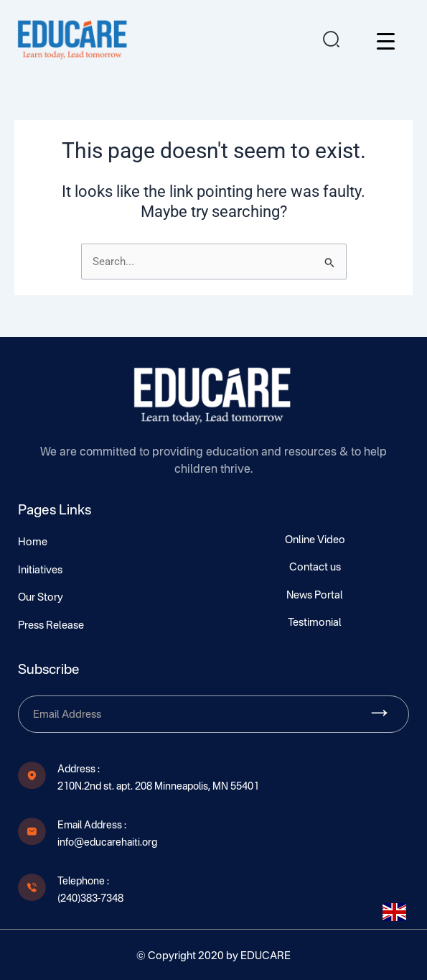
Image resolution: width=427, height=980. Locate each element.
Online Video (315, 540)
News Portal (315, 596)
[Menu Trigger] (386, 41)
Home (33, 542)
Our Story (41, 598)
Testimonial (315, 623)
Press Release (51, 626)
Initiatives (40, 570)
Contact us (315, 568)
